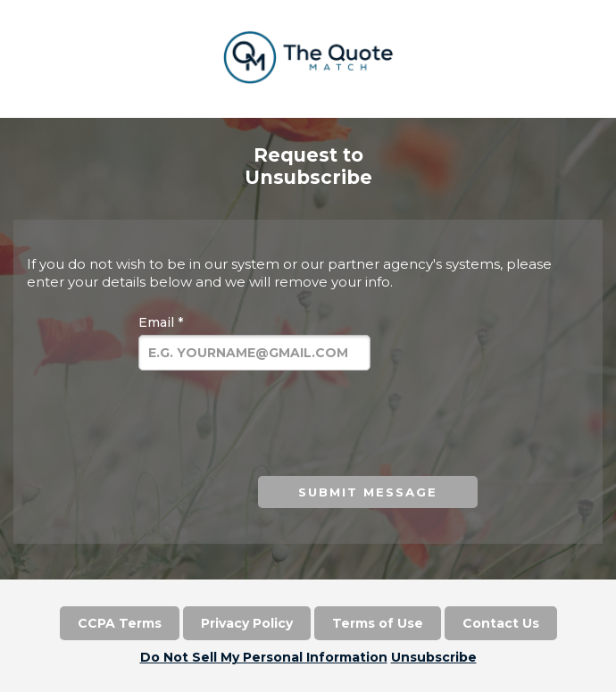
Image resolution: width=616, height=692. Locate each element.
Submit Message (368, 492)
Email (161, 322)
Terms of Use (378, 623)
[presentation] (262, 426)
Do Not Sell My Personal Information (264, 657)
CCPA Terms (120, 623)
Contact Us (501, 623)
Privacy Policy (247, 623)
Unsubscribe (434, 657)
